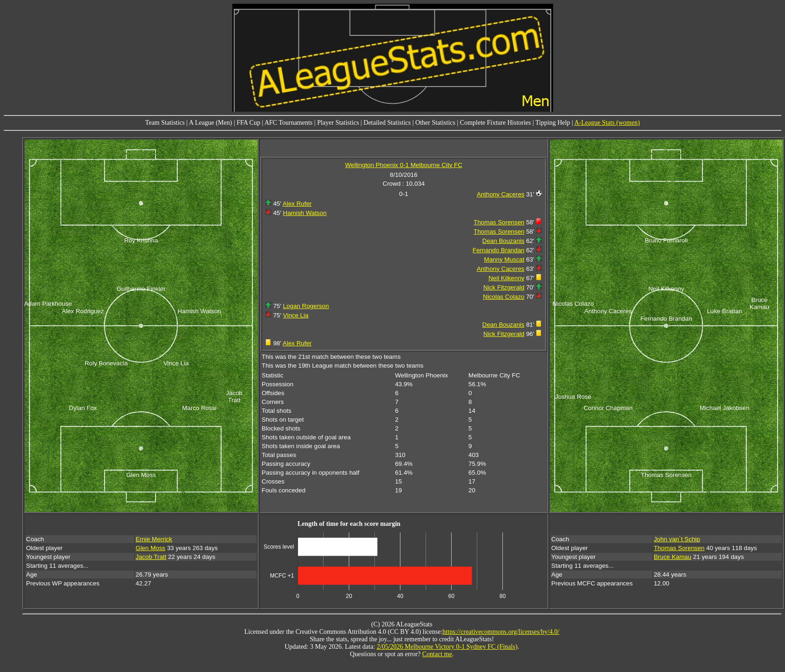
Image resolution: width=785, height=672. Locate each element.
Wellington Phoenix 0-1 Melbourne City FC (404, 165)
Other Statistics (435, 123)
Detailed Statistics (387, 123)
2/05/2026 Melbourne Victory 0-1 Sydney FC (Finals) (447, 647)
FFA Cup (248, 123)
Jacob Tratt (151, 557)
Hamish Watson (305, 213)
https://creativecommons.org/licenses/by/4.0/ (501, 632)
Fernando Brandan (498, 250)
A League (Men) (211, 123)
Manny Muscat (504, 259)
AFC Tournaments (288, 123)
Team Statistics (165, 123)
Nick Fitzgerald (504, 287)
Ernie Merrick (154, 539)
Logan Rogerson (306, 306)
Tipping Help (553, 123)
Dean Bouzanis (503, 241)
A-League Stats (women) (607, 123)
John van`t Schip (677, 539)
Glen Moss (150, 548)
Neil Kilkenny (506, 278)
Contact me (437, 654)
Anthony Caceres (501, 194)
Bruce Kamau (673, 557)
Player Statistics (338, 123)
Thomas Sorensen (499, 222)
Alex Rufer (297, 204)
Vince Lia (296, 315)
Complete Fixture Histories (495, 123)
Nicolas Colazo (504, 297)
